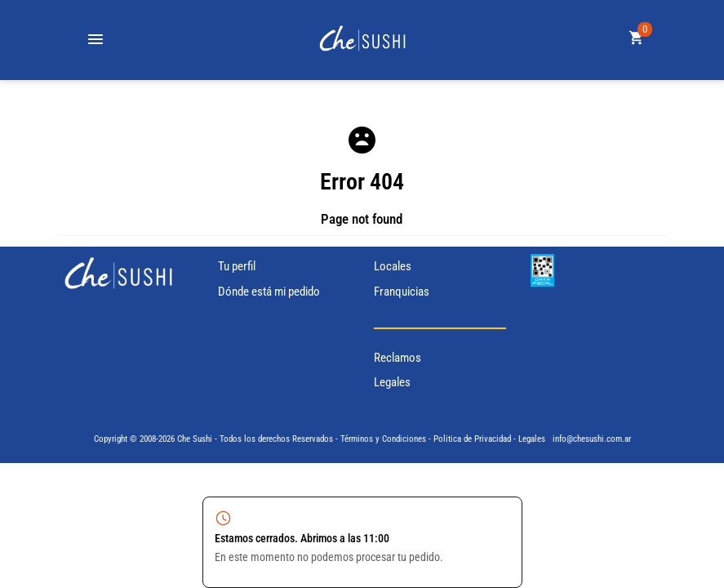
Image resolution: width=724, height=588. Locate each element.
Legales (392, 382)
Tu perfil (237, 266)
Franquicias (402, 292)
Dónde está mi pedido (269, 292)
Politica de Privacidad (472, 439)
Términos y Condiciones (383, 439)
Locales (393, 266)
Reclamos (398, 358)
